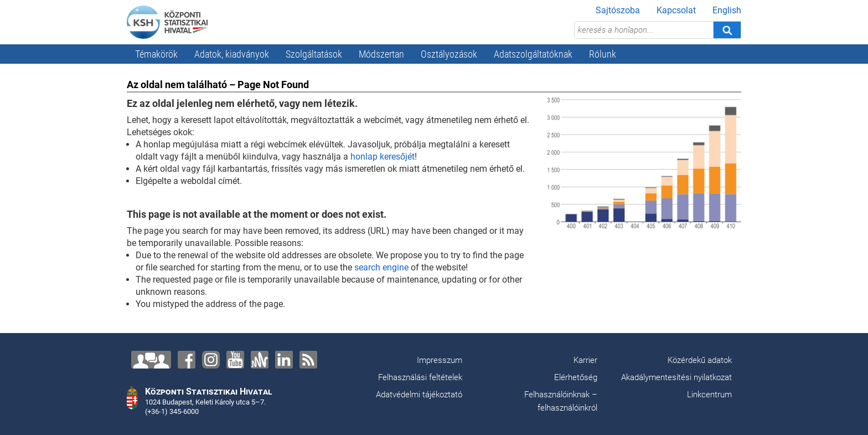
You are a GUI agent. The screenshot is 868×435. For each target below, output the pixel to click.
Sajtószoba (618, 10)
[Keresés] (727, 30)
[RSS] (308, 360)
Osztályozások (449, 54)
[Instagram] (211, 360)
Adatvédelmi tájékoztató (419, 395)
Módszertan (381, 54)
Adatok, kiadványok (232, 54)
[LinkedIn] (284, 360)
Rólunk (603, 54)
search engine (381, 267)
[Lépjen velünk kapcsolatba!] (151, 360)
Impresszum (440, 360)
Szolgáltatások (314, 54)
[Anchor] (260, 360)
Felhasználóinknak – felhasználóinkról (561, 401)
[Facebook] (187, 360)
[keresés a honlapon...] (644, 30)
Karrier (585, 360)
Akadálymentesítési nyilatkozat (676, 377)
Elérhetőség (576, 377)
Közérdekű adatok (700, 360)
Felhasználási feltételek (420, 377)
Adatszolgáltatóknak (533, 54)
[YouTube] (235, 360)
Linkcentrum (709, 395)
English (727, 10)
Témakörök (156, 54)
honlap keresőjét (383, 157)
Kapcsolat (676, 10)
